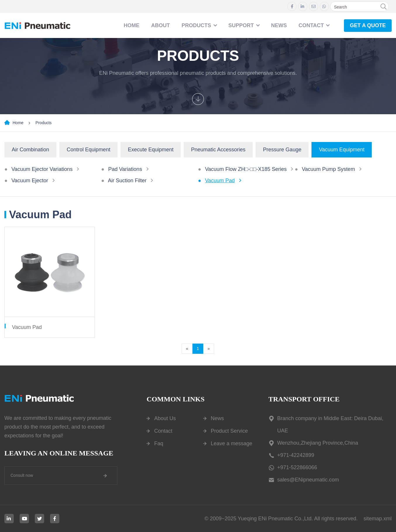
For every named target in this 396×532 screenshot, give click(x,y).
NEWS (279, 25)
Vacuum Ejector (30, 181)
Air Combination (30, 150)
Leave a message (232, 443)
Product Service (229, 431)
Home (132, 25)
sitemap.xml (378, 519)
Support (241, 25)
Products (196, 25)
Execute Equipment (151, 150)
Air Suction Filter (127, 181)
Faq (159, 443)
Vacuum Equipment (342, 150)
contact (311, 25)
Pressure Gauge (282, 150)
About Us (165, 418)
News (217, 418)
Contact (163, 431)
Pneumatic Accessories (218, 150)
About (161, 25)
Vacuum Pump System (328, 169)
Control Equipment (88, 150)
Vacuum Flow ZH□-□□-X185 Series (246, 169)
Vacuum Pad (220, 181)
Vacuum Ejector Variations (42, 169)
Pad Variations (125, 169)
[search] (383, 7)
